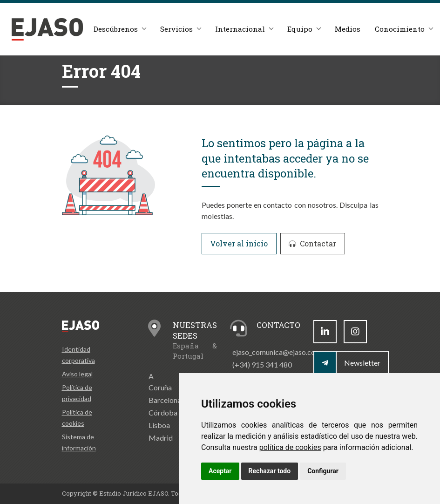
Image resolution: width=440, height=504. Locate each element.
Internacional (240, 29)
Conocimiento (400, 29)
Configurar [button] (323, 471)
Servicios (176, 29)
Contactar (312, 243)
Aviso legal (77, 374)
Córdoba (163, 412)
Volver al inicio (239, 243)
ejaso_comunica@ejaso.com (277, 352)
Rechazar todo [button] (270, 471)
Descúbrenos (116, 29)
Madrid (161, 438)
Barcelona (165, 400)
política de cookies (290, 447)
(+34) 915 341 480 (262, 364)
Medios (348, 29)
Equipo (300, 29)
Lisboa (159, 425)
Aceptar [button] (220, 471)
